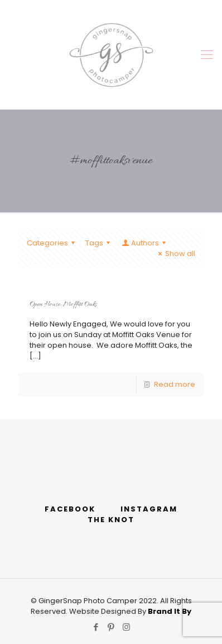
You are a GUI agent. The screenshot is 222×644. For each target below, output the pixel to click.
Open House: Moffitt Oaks (63, 305)
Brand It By (170, 611)
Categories (52, 243)
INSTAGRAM (149, 509)
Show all (175, 254)
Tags (99, 243)
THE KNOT (111, 520)
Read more (175, 384)
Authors (144, 243)
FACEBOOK (70, 509)
